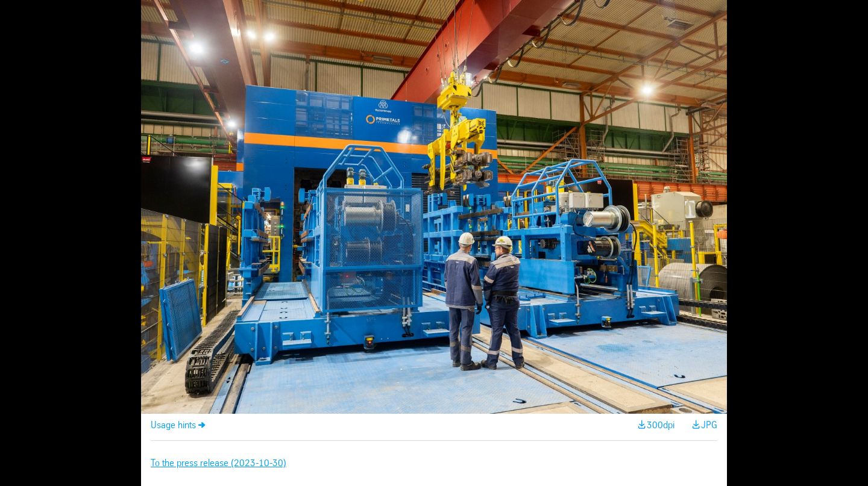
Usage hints (173, 425)
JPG (709, 425)
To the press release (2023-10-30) (219, 463)
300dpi (661, 425)
